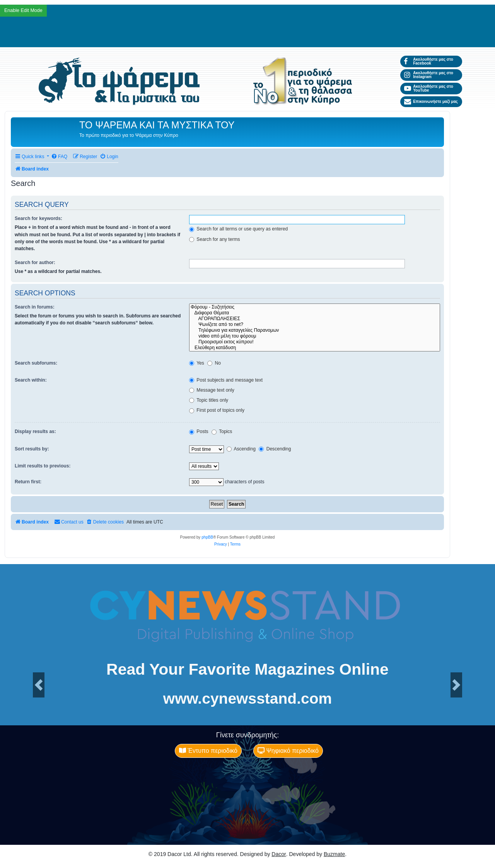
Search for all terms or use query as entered (238, 229)
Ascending (241, 449)
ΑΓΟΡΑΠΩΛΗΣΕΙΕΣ (315, 319)
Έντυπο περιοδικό (208, 751)
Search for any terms (215, 239)
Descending (275, 449)
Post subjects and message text (226, 380)
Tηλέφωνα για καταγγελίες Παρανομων (315, 330)
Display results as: (35, 431)
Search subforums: (36, 363)
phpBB (207, 537)
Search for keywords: (38, 218)
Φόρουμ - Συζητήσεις (315, 307)
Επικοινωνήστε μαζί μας (431, 102)
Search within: (31, 380)
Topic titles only (209, 400)
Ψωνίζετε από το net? (315, 325)
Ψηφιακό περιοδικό (288, 751)
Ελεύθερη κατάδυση (315, 348)
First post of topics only (217, 410)
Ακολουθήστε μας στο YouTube (429, 88)
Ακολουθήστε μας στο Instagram (429, 75)
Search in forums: (35, 307)
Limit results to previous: (43, 466)
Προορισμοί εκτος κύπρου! (315, 342)
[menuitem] (59, 157)
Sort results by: (32, 449)
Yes (197, 363)
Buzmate (334, 854)
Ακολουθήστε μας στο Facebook (429, 61)
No (214, 363)
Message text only (212, 390)
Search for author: (35, 263)
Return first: (28, 482)
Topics (222, 431)
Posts (199, 431)
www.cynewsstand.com (247, 698)
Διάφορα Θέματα (315, 313)
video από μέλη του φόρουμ (315, 336)
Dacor (279, 854)
